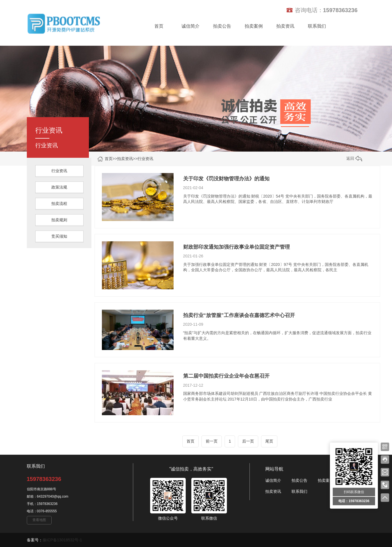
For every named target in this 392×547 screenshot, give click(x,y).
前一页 (212, 441)
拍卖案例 (254, 26)
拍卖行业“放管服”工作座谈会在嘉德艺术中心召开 (239, 315)
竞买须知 (59, 236)
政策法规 (59, 187)
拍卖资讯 (285, 26)
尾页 (269, 441)
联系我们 (317, 26)
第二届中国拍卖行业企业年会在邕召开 (226, 376)
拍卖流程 (59, 204)
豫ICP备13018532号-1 (62, 540)
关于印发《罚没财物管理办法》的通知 (226, 179)
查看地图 (39, 520)
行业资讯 (145, 159)
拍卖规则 (59, 220)
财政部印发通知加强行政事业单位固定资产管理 (236, 247)
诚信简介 (190, 26)
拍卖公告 (222, 26)
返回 (354, 158)
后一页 (248, 441)
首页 (159, 26)
